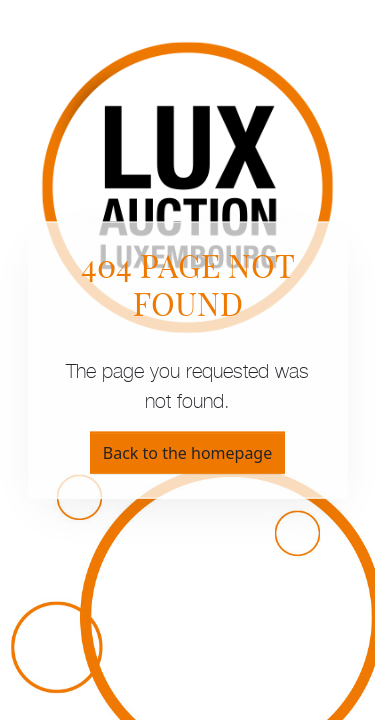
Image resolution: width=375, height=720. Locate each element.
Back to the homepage (187, 452)
